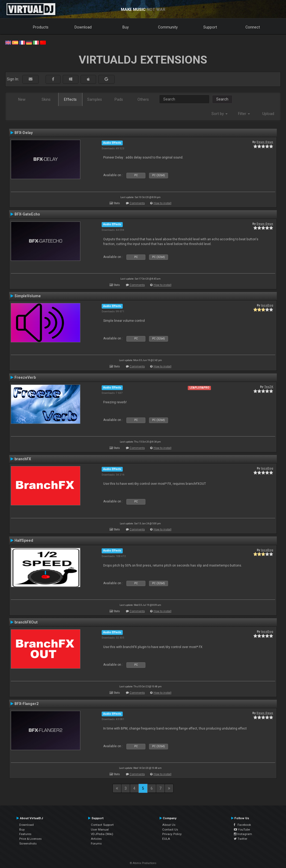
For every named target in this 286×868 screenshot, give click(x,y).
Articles (96, 839)
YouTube (242, 829)
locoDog (267, 305)
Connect (253, 27)
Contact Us (170, 829)
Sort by (220, 114)
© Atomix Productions (143, 863)
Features (25, 834)
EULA (166, 839)
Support (210, 27)
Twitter (241, 839)
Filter (244, 114)
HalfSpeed (24, 540)
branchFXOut (26, 622)
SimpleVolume (28, 296)
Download (83, 27)
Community (168, 27)
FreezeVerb (25, 377)
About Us (169, 825)
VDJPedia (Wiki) (102, 834)
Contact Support (102, 825)
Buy (126, 27)
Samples (95, 99)
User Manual (100, 829)
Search (222, 99)
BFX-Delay (24, 133)
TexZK (269, 387)
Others (143, 99)
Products (41, 27)
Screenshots (28, 843)
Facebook (242, 825)
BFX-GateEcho (27, 214)
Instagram (243, 834)
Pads (119, 99)
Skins (46, 99)
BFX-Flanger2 (26, 704)
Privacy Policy (172, 834)
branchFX (23, 459)
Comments (137, 203)
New (22, 99)
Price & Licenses (30, 839)
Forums (96, 843)
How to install (162, 203)
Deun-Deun (265, 142)
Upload (268, 114)
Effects (70, 99)
